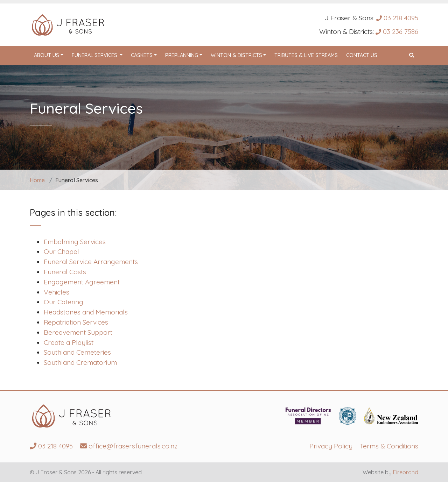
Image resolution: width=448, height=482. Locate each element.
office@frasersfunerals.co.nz (129, 446)
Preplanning (182, 55)
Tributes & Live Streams (306, 55)
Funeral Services (99, 55)
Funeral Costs (65, 272)
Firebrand (406, 472)
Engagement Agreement (82, 282)
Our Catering (64, 302)
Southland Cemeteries (77, 352)
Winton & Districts (236, 55)
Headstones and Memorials (86, 312)
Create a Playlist (69, 342)
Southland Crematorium (80, 362)
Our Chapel (61, 251)
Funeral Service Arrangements (91, 262)
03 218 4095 (397, 18)
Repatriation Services (76, 322)
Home (37, 180)
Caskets (142, 55)
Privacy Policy (331, 446)
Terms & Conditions (389, 446)
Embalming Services (75, 242)
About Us (47, 55)
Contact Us (362, 55)
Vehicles (57, 292)
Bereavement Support (78, 332)
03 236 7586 (397, 31)
